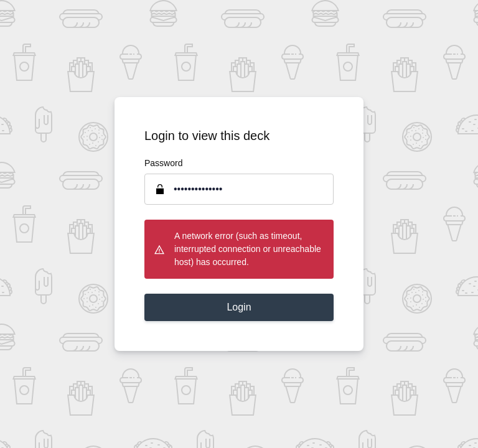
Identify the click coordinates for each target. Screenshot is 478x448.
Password (163, 163)
